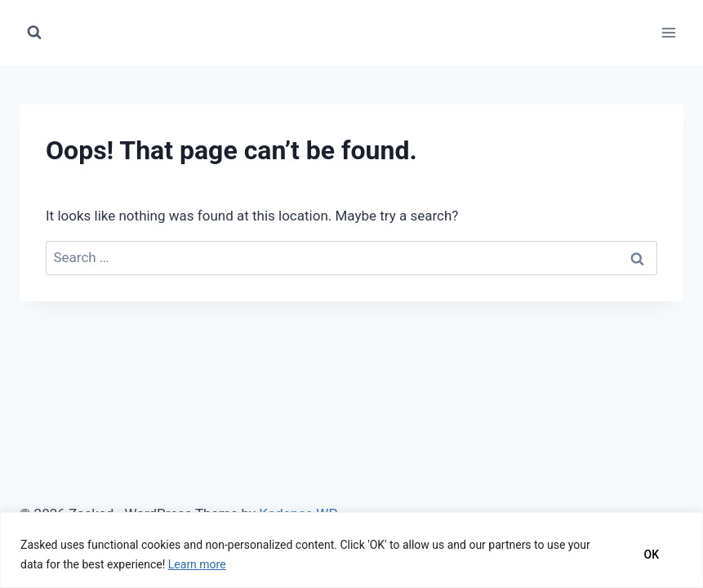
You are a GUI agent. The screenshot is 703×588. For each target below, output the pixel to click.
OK (652, 555)
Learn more (197, 564)
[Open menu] (668, 32)
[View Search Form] (34, 33)
